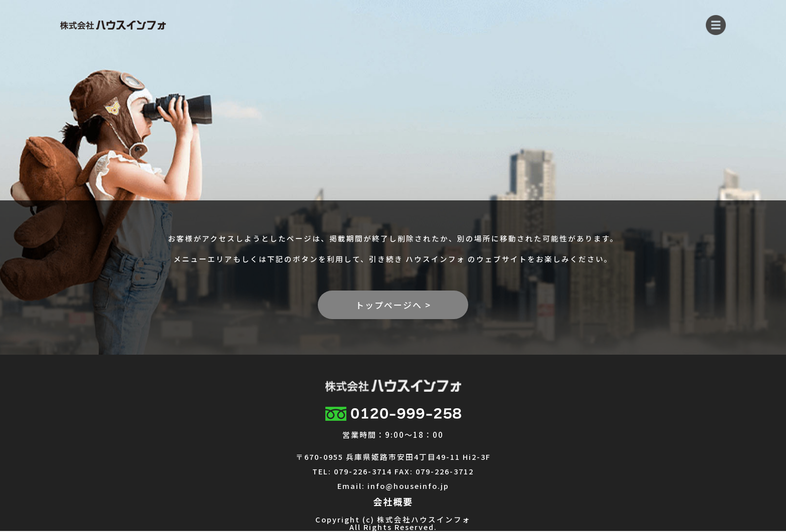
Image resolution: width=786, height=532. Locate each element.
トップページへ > (393, 305)
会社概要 (393, 501)
